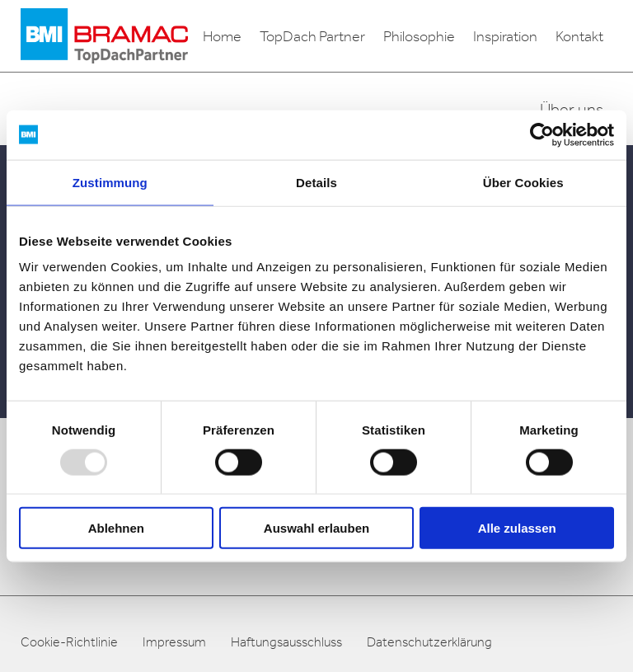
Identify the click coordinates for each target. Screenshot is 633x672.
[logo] (104, 36)
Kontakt (579, 36)
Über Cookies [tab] (523, 182)
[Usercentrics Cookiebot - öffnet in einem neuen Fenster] (542, 134)
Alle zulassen (517, 528)
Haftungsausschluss (286, 642)
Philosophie (419, 36)
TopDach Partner (312, 36)
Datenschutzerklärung (429, 642)
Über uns (572, 109)
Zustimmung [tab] (110, 182)
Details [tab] (316, 182)
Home (222, 36)
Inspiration (505, 36)
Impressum (174, 642)
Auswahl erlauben (316, 528)
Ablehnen (116, 528)
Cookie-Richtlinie (69, 642)
